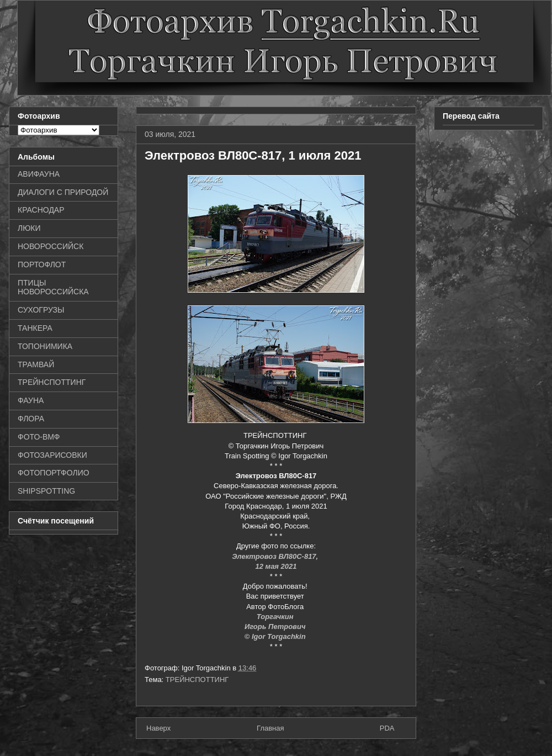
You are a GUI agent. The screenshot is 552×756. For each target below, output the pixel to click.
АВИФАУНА (39, 174)
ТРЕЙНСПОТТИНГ (197, 680)
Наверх (158, 728)
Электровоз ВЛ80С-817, (276, 556)
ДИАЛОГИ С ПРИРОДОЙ (63, 192)
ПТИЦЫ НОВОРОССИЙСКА (53, 287)
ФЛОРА (31, 419)
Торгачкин (276, 617)
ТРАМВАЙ (36, 364)
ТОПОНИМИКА (45, 346)
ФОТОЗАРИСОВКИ (52, 455)
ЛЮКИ (29, 228)
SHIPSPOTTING (46, 491)
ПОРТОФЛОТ (42, 265)
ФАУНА (31, 400)
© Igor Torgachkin (276, 636)
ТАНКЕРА (35, 328)
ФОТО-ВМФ (39, 437)
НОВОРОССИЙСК (51, 246)
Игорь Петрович (276, 627)
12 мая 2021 (276, 566)
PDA (387, 728)
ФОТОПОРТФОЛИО (54, 473)
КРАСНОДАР (41, 210)
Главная (270, 728)
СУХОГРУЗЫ (41, 310)
